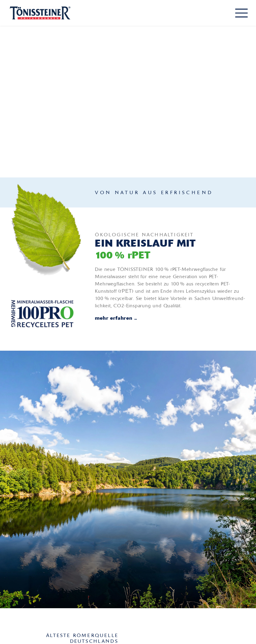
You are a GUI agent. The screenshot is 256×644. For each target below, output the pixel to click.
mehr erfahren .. (116, 318)
